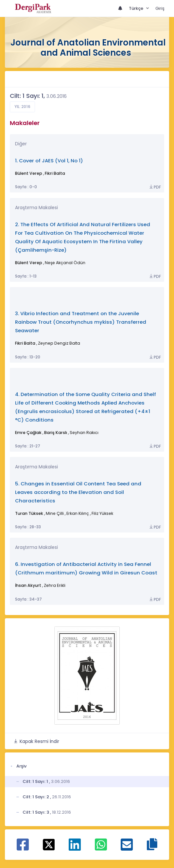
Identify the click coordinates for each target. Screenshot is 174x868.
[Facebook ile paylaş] (23, 848)
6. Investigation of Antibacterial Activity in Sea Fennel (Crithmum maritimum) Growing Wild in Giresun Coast (86, 568)
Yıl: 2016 (22, 107)
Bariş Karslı (56, 433)
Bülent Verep (29, 173)
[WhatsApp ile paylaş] (101, 848)
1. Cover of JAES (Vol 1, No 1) (49, 161)
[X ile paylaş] (49, 844)
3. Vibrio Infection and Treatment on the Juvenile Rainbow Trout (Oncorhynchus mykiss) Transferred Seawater (81, 322)
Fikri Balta (55, 173)
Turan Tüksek (29, 513)
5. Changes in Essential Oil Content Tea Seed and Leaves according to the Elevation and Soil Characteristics (78, 492)
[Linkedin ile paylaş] (75, 848)
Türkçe (137, 8)
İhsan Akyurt (28, 585)
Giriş (160, 8)
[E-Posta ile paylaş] (127, 848)
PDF (155, 187)
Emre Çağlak (28, 433)
